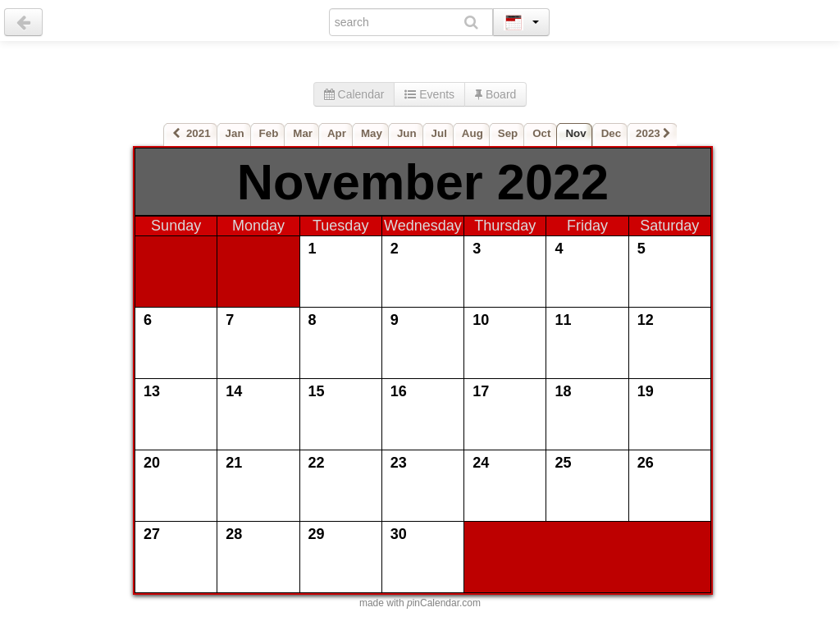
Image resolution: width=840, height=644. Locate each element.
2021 (192, 133)
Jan (235, 133)
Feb (269, 133)
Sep (508, 133)
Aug (472, 133)
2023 (653, 133)
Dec (611, 133)
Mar (303, 133)
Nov (575, 133)
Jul (439, 133)
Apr (337, 133)
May (372, 133)
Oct (541, 133)
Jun (407, 133)
